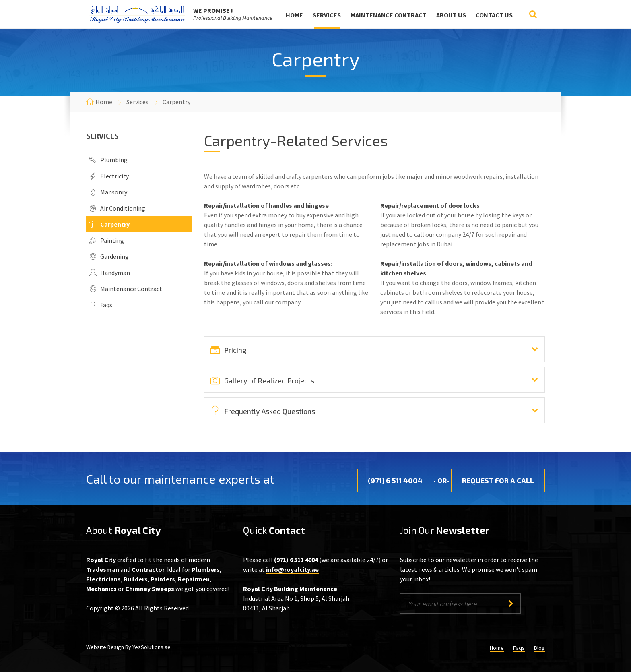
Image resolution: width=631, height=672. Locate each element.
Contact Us (494, 15)
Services (327, 15)
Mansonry (114, 192)
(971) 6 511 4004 (395, 480)
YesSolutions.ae (152, 647)
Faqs (106, 305)
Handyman (115, 273)
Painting (112, 240)
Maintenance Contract (389, 15)
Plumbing (114, 160)
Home (294, 15)
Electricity (114, 176)
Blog (539, 648)
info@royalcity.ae (292, 569)
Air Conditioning (123, 208)
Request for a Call (498, 480)
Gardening (114, 256)
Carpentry (115, 224)
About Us (451, 15)
